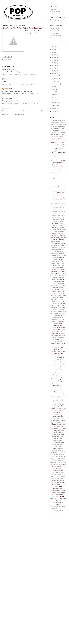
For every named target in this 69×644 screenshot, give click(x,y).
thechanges (55, 456)
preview (56, 386)
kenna (64, 295)
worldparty (55, 509)
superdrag (58, 446)
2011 (54, 63)
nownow (54, 360)
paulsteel (61, 368)
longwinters (54, 311)
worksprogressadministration (58, 507)
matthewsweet (58, 325)
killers (56, 299)
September (55, 84)
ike (63, 265)
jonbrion (61, 287)
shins (53, 422)
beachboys (55, 137)
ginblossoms (62, 245)
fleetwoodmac (55, 237)
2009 (54, 68)
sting (62, 442)
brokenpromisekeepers (58, 171)
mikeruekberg (55, 336)
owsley (62, 364)
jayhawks (55, 277)
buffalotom (61, 175)
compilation (61, 193)
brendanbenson (58, 167)
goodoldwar (56, 251)
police (62, 382)
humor (55, 265)
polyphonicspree (55, 384)
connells (62, 195)
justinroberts (62, 293)
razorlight (62, 394)
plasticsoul (56, 382)
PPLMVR (63, 384)
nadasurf (56, 349)
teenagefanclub (55, 452)
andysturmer (62, 127)
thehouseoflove (62, 462)
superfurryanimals (58, 448)
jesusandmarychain (58, 283)
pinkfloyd (61, 380)
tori (64, 484)
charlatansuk (55, 187)
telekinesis (62, 452)
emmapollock (62, 225)
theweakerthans (61, 476)
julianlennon (61, 291)
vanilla (54, 497)
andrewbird (54, 127)
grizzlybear (53, 255)
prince (62, 386)
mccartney (61, 329)
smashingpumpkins (58, 430)
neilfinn (62, 350)
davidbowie (54, 205)
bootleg (53, 161)
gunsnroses (55, 257)
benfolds (54, 143)
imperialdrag (56, 267)
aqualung (63, 129)
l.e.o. (60, 301)
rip (63, 404)
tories (56, 486)
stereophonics (58, 440)
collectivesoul (62, 191)
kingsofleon (63, 299)
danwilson (58, 203)
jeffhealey (62, 277)
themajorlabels (54, 464)
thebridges (62, 454)
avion (62, 131)
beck (60, 141)
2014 (54, 55)
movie (63, 343)
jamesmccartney (54, 275)
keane (60, 295)
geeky (63, 243)
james (64, 273)
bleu (64, 153)
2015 (54, 52)
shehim (63, 420)
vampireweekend (60, 494)
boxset (63, 161)
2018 (54, 47)
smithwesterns (54, 434)
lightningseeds (54, 307)
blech (60, 153)
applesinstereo (55, 129)
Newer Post (6, 111)
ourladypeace (56, 364)
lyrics (65, 312)
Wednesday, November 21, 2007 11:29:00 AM (20, 94)
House (64, 263)
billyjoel (61, 149)
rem (64, 396)
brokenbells (58, 169)
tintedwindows (61, 480)
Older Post (44, 111)
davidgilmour (62, 205)
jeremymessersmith (58, 281)
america (53, 125)
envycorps (55, 227)
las (63, 301)
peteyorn (63, 378)
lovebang (60, 312)
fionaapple (61, 231)
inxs (60, 271)
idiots (60, 265)
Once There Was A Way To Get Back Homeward (22, 28)
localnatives (61, 309)
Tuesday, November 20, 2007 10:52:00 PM (19, 75)
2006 (54, 109)
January (54, 105)
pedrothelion (58, 372)
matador (54, 321)
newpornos (61, 351)
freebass (58, 241)
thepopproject (61, 466)
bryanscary (62, 173)
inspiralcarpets (56, 269)
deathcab (55, 209)
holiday (53, 263)
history (62, 261)
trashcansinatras (58, 488)
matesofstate (58, 323)
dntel (59, 215)
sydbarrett (55, 450)
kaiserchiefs (53, 295)
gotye (62, 251)
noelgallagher (61, 356)
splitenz (62, 436)
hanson (55, 259)
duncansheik (56, 217)
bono (59, 159)
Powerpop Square (55, 36)
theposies (58, 468)
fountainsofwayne (58, 239)
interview (54, 271)
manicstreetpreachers (58, 317)
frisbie (63, 241)
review (55, 402)
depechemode (56, 211)
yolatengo (56, 511)
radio (62, 390)
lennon (57, 305)
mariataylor (55, 320)
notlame (62, 358)
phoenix (55, 380)
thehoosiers (53, 462)
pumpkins (56, 388)
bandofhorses (61, 133)
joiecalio (63, 285)
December (55, 76)
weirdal (61, 501)
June (53, 92)
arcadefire (56, 131)
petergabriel (55, 378)
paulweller (55, 370)
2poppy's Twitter (55, 28)
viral (55, 499)
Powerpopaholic (55, 33)
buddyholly (55, 175)
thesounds (61, 472)
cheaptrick (63, 187)
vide (57, 497)
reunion (62, 400)
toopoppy (60, 484)
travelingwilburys (56, 490)
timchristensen (61, 478)
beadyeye (62, 137)
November (55, 79)
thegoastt (63, 458)
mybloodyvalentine (58, 348)
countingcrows (55, 199)
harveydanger (56, 261)
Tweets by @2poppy (56, 20)
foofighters (63, 237)
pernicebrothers (58, 376)
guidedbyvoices (62, 255)
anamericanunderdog (61, 125)
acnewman (54, 121)
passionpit (63, 366)
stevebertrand (56, 442)
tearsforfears (61, 450)
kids (52, 299)
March (54, 100)
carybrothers (55, 181)
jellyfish (62, 279)
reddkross (53, 396)
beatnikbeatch (62, 139)
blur (62, 155)
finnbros (55, 231)
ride (63, 402)
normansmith (55, 358)
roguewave (62, 410)
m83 (52, 313)
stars (61, 438)
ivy (61, 273)
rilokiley (54, 404)
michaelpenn (56, 333)
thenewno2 (63, 464)
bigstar (56, 149)
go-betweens (62, 247)
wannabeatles (62, 499)
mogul (63, 340)
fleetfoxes (62, 235)
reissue (59, 396)
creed (53, 201)
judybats (54, 291)
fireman (54, 233)
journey (63, 289)
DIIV (63, 213)
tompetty (54, 484)
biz (52, 153)
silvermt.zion (62, 424)
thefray (58, 458)
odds (63, 360)
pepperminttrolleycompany (58, 374)
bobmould (61, 157)
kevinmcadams (55, 297)
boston (58, 161)
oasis (59, 360)
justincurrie (55, 293)
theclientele (62, 456)
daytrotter (62, 207)
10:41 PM (20, 54)
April (53, 97)
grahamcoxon (55, 253)
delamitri (62, 209)
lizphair (55, 309)
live (65, 307)
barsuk (63, 135)
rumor (61, 412)
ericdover (62, 227)
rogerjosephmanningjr (58, 408)
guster (62, 257)
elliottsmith (55, 223)
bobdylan (55, 157)
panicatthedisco (55, 366)
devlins (63, 211)
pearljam (61, 370)
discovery (54, 215)
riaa (60, 402)
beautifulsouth (54, 141)
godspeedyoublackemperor (58, 249)
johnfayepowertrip (55, 285)
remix (54, 398)
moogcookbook (58, 342)
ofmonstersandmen (58, 362)
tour (60, 486)
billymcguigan (55, 151)
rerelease (55, 400)
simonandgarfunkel (56, 428)
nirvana (54, 356)
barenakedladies (56, 135)
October (54, 81)
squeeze (56, 438)
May (53, 95)
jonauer (56, 287)
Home (25, 111)
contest (55, 197)
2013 (54, 57)
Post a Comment (7, 108)
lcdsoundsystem (56, 303)
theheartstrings (61, 460)
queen (61, 388)
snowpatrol (62, 434)
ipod (52, 273)
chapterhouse (55, 185)
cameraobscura (58, 177)
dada (52, 203)
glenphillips (54, 247)
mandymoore (58, 315)
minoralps (54, 338)
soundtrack (56, 436)
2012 (54, 60)
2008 (54, 71)
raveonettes (55, 394)
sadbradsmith (58, 414)
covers (63, 199)
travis (63, 490)
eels (61, 221)
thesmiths (55, 472)
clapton (61, 189)
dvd (63, 217)
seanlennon (56, 418)
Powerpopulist (54, 38)
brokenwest (54, 173)
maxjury (54, 329)
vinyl (52, 499)
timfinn (54, 480)
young (61, 511)
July (53, 89)
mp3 (58, 345)
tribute (54, 492)
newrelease (58, 354)
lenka (52, 305)
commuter (53, 193)
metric (58, 331)
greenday (62, 253)
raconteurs (56, 390)
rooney (56, 412)
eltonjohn (62, 223)
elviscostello (55, 225)
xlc (60, 509)
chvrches (56, 189)
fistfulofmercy (61, 233)
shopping (55, 424)
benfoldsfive (62, 143)
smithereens (58, 432)
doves (63, 215)
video (62, 496)
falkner (60, 229)
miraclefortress (61, 338)
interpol (63, 269)
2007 (54, 74)
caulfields (62, 181)
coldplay (54, 191)
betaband (55, 147)
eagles (62, 219)
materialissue (61, 321)
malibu (64, 313)
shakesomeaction (55, 420)
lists (61, 307)
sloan (64, 428)
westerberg (56, 503)
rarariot (62, 392)
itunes (57, 273)
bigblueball (61, 147)
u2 (53, 494)
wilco (62, 503)
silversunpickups (58, 426)
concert (56, 195)
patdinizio (56, 368)
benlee (63, 145)
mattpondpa (61, 327)
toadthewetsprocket (58, 482)
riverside (54, 406)
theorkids (54, 466)
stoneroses (56, 444)
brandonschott (58, 163)
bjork (55, 153)
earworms (56, 221)
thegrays (54, 460)
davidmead (55, 207)
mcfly (54, 332)
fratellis (53, 241)
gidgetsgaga (54, 245)
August (54, 87)
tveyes (63, 492)
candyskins (63, 179)
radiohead (56, 392)
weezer (56, 501)
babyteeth (54, 133)
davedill (64, 203)
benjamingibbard (56, 145)
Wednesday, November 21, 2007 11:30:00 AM (20, 104)
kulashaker (55, 301)
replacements (60, 398)
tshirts (58, 492)
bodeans (54, 159)
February (54, 103)
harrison (61, 259)
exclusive (53, 229)
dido (59, 213)
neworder (54, 352)
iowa (64, 271)
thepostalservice (58, 470)
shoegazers (58, 422)
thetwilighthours (61, 474)
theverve (54, 476)
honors (59, 263)
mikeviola (62, 335)
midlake (63, 334)
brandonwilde (56, 165)
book (63, 159)
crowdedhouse (60, 201)
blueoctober (56, 155)
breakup (62, 165)
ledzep (63, 303)
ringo (59, 404)
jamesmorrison (63, 275)
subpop (62, 444)
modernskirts (56, 339)
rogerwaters (54, 410)
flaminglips (55, 235)
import (62, 267)
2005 (54, 111)
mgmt (63, 332)
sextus (62, 418)
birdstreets (62, 151)
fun (53, 243)
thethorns (54, 474)
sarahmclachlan (58, 416)
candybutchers (55, 179)
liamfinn (63, 305)
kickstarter (62, 297)
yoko (64, 509)
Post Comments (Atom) (18, 115)
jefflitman (55, 279)
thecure (53, 458)
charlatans (62, 185)
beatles (9, 60)
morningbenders (56, 344)
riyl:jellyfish (61, 406)
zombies (62, 513)
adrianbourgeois (55, 123)
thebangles (55, 454)
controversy (61, 197)
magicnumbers (58, 313)
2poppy (7, 89)
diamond (55, 213)
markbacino (61, 320)
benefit (64, 141)
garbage (57, 243)
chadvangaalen (58, 183)
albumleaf (63, 123)
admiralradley (61, 121)
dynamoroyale (56, 219)
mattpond (54, 328)
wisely (58, 505)
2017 (54, 49)
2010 (54, 66)
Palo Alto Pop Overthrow (57, 31)
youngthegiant (56, 513)
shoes (64, 422)
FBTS (65, 229)
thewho (54, 478)
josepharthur (56, 289)
